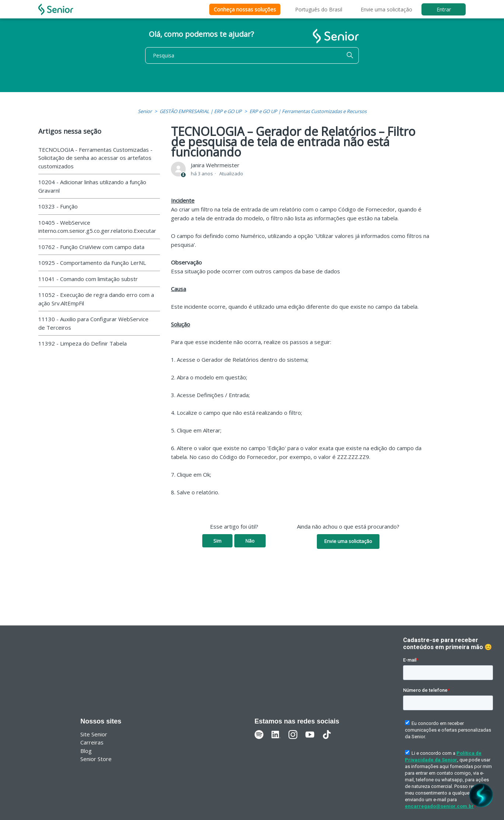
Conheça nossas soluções (245, 9)
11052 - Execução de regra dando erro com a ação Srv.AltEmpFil (96, 299)
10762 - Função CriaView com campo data (91, 247)
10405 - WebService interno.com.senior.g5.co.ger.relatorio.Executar (97, 227)
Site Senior (94, 734)
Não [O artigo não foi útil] (250, 541)
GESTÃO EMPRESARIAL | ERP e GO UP (201, 111)
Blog (86, 751)
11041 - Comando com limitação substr (88, 279)
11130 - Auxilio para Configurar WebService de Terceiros (93, 323)
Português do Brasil (319, 9)
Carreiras (92, 742)
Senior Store (96, 759)
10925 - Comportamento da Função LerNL (92, 263)
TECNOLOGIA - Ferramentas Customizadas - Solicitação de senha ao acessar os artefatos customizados (95, 158)
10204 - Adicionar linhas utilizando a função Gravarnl (92, 186)
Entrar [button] (444, 9)
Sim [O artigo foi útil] (217, 541)
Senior (145, 111)
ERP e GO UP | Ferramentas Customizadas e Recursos (308, 111)
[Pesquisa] (252, 55)
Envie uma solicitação (386, 9)
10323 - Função (58, 206)
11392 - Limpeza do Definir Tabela (83, 343)
